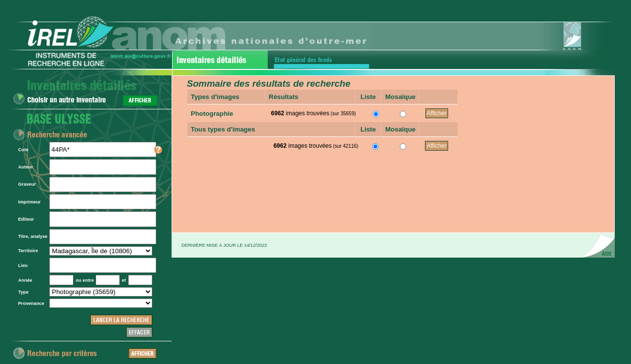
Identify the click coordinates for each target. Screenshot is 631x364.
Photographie (212, 114)
